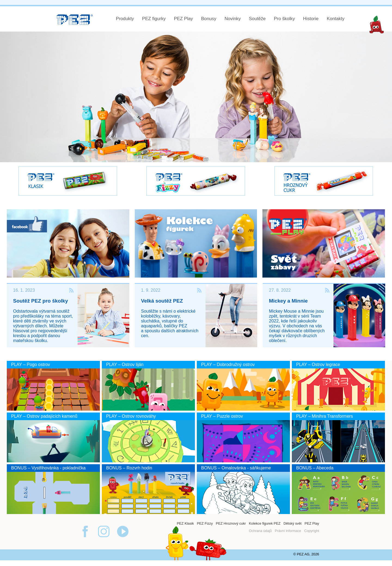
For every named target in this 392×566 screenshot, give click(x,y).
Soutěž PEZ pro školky (41, 301)
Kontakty (336, 19)
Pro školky (284, 19)
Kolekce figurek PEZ (265, 523)
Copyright (312, 531)
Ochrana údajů (260, 531)
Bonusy (209, 19)
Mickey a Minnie (288, 301)
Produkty (125, 19)
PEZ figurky (154, 19)
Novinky (233, 19)
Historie (311, 19)
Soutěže (257, 19)
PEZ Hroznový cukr (231, 523)
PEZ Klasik (185, 523)
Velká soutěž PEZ (162, 301)
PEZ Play (183, 19)
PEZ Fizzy (205, 523)
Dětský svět (292, 523)
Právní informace (288, 531)
